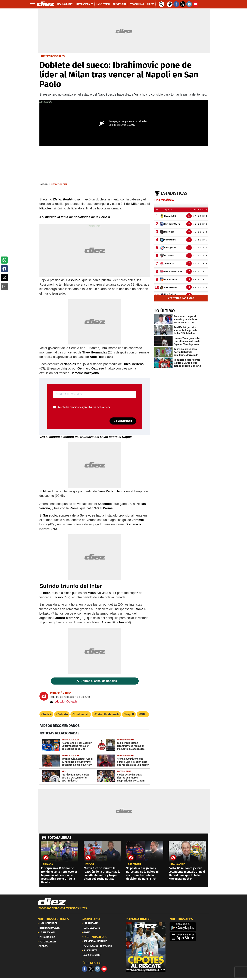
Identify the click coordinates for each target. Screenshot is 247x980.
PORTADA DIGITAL (138, 919)
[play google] (190, 927)
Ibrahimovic (81, 714)
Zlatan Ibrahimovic (107, 714)
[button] (4, 260)
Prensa (90, 864)
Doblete (63, 714)
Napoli (130, 714)
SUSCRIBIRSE (123, 421)
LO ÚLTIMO (165, 311)
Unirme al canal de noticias (99, 681)
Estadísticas (174, 193)
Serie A (47, 714)
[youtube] (104, 969)
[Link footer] (52, 902)
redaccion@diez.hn (64, 701)
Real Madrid (178, 864)
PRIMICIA (48, 864)
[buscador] (161, 4)
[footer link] (124, 910)
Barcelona (135, 864)
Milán (144, 714)
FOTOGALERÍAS (60, 838)
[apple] (190, 937)
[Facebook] (85, 969)
